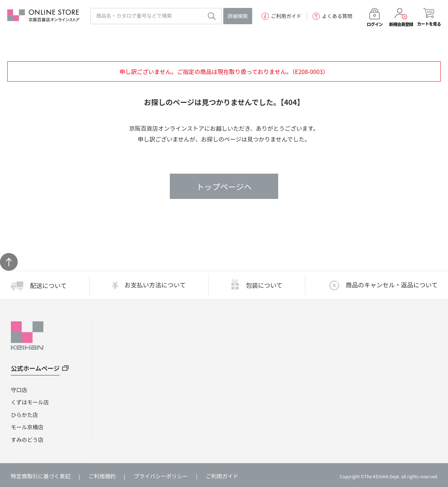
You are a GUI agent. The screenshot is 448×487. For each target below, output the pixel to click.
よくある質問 (332, 16)
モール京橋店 (27, 427)
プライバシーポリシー (161, 476)
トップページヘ (224, 186)
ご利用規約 (102, 476)
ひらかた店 (24, 415)
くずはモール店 (30, 402)
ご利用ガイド (281, 16)
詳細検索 (238, 16)
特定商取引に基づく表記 (41, 476)
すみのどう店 (27, 440)
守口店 (19, 390)
